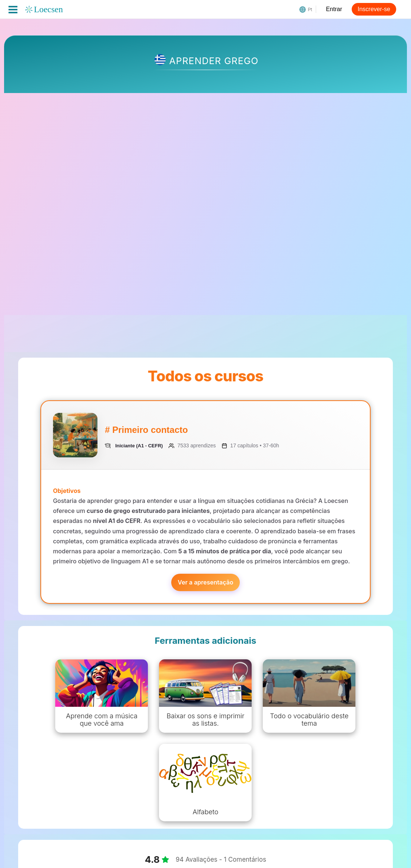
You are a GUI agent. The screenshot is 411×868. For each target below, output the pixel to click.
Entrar (334, 9)
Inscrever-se (374, 9)
